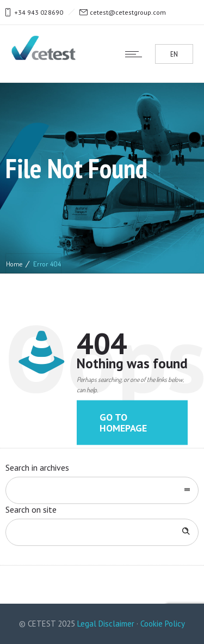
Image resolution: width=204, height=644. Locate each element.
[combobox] (102, 490)
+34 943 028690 (39, 12)
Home (14, 264)
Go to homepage (123, 423)
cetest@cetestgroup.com (128, 12)
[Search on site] (102, 532)
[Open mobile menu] (136, 54)
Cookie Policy (163, 624)
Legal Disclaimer (106, 624)
